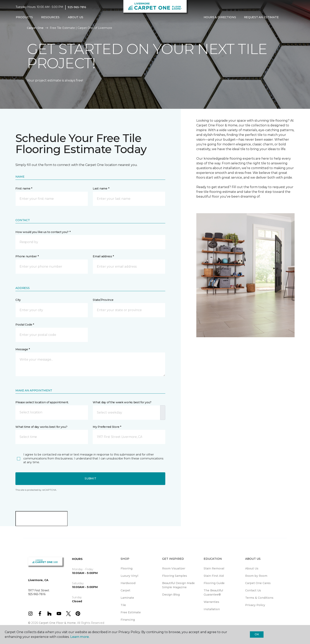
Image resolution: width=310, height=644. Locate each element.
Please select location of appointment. (42, 402)
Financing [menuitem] (128, 620)
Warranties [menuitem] (211, 602)
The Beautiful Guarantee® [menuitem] (213, 592)
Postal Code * (25, 325)
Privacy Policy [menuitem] (255, 605)
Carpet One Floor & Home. (58, 623)
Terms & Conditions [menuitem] (259, 598)
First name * (24, 188)
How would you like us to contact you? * (43, 232)
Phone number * (27, 256)
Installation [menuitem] (212, 609)
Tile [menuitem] (123, 605)
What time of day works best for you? (41, 427)
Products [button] (24, 17)
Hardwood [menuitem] (128, 583)
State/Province (103, 300)
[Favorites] (290, 17)
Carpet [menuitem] (125, 590)
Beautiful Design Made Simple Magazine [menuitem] (178, 585)
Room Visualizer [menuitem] (174, 568)
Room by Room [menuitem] (256, 576)
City (18, 300)
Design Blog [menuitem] (171, 595)
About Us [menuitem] (252, 568)
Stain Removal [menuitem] (214, 568)
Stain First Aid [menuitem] (214, 576)
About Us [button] (76, 17)
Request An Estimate (261, 17)
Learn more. (80, 637)
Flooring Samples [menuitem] (175, 576)
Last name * (101, 188)
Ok (257, 634)
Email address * (103, 256)
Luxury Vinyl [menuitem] (129, 576)
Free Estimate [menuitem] (131, 612)
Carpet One (35, 28)
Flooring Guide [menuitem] (214, 583)
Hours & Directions (220, 17)
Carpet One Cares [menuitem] (258, 583)
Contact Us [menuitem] (253, 590)
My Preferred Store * (107, 427)
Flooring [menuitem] (127, 568)
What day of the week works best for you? (122, 402)
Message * (23, 349)
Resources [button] (50, 17)
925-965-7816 (77, 7)
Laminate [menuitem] (127, 598)
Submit (90, 478)
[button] (286, 17)
